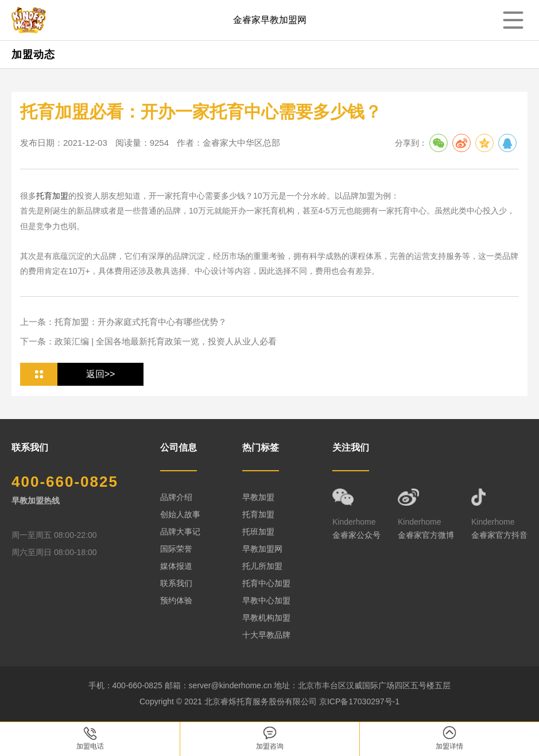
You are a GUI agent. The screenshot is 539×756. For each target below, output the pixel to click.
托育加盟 (52, 196)
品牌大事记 (180, 532)
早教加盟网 (262, 549)
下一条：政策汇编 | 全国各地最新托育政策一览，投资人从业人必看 (148, 341)
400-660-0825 (65, 482)
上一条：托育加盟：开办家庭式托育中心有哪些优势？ (123, 322)
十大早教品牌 (266, 635)
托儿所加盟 (262, 566)
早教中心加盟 (266, 600)
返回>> (101, 374)
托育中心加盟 (266, 583)
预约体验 (176, 600)
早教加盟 (258, 497)
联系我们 (176, 583)
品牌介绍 (176, 497)
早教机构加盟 (266, 618)
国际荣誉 (176, 549)
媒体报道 (176, 566)
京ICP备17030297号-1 (359, 701)
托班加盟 (258, 532)
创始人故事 (180, 514)
